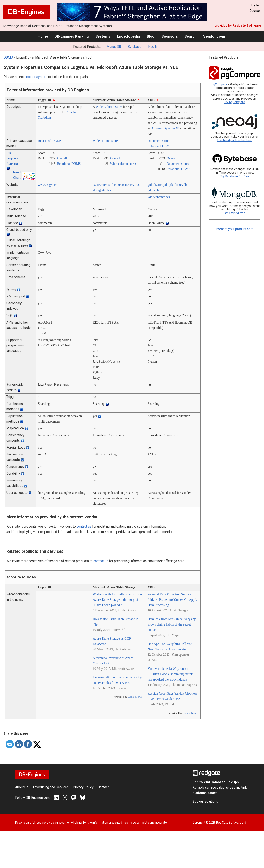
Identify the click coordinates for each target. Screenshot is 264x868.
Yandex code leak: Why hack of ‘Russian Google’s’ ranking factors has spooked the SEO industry (170, 674)
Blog (151, 36)
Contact (103, 787)
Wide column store (105, 141)
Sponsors (170, 36)
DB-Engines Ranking (72, 36)
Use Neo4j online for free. (235, 140)
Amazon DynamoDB (165, 128)
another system (36, 77)
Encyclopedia (129, 36)
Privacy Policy (83, 787)
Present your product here (235, 229)
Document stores (178, 164)
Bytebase (135, 47)
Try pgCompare (235, 102)
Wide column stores (123, 164)
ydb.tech (153, 190)
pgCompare (220, 84)
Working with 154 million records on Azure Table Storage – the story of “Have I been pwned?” (117, 600)
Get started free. (235, 213)
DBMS (8, 57)
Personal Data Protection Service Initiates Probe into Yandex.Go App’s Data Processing (172, 600)
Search (190, 36)
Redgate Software (247, 26)
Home (43, 36)
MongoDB (114, 47)
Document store (158, 141)
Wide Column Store (109, 107)
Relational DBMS (50, 141)
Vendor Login (215, 36)
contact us (84, 526)
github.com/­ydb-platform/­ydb (167, 185)
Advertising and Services (51, 787)
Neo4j (152, 47)
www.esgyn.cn (48, 185)
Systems (103, 36)
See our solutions (205, 802)
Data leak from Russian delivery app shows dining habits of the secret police (172, 624)
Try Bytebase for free (235, 176)
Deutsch (255, 11)
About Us (22, 787)
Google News (135, 697)
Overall (62, 158)
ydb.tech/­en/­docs (159, 197)
